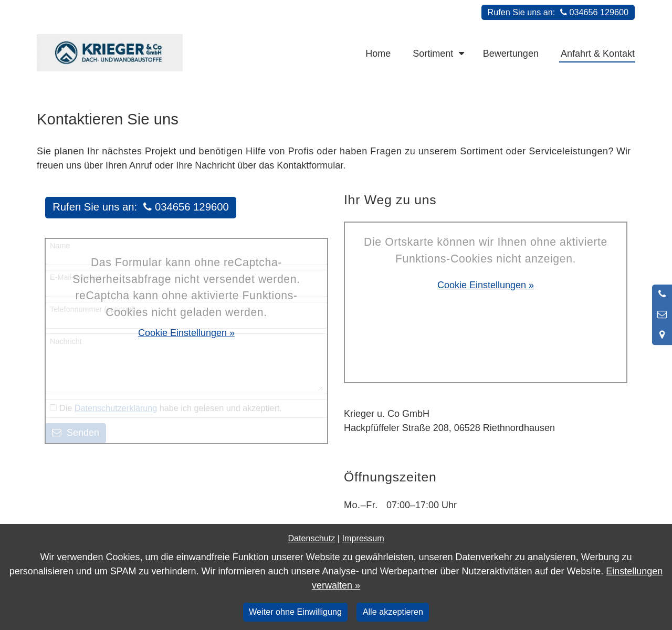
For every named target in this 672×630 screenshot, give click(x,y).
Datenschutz (311, 538)
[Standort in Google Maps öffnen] (662, 335)
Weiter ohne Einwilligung (295, 612)
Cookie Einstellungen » (186, 333)
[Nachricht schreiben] (662, 315)
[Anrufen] (662, 295)
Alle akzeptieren (393, 612)
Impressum (363, 538)
